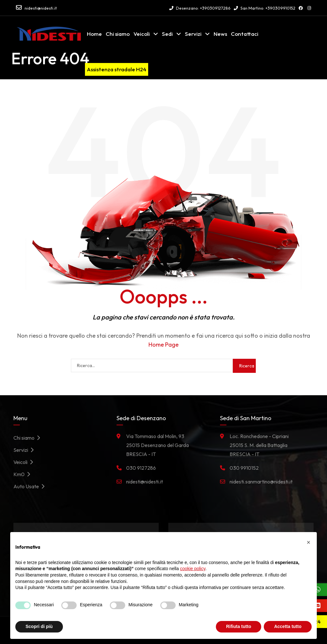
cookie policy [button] (193, 569)
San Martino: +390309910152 (265, 8)
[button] (308, 542)
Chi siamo (118, 34)
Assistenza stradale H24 (117, 69)
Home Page (163, 345)
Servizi (193, 34)
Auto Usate (31, 486)
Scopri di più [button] (39, 626)
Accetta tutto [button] (288, 626)
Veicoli (142, 34)
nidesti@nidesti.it (41, 8)
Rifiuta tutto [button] (239, 626)
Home (94, 34)
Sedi (167, 34)
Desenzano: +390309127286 (200, 8)
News (220, 34)
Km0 (23, 474)
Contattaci (245, 34)
